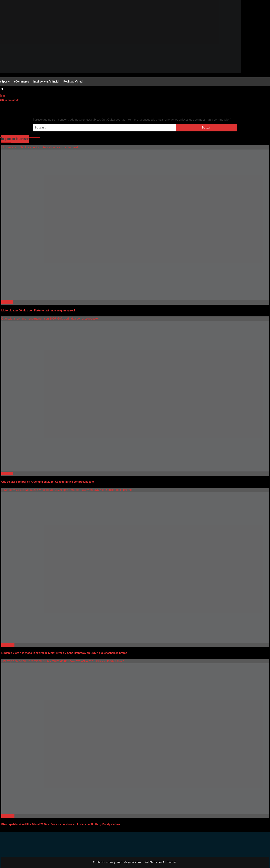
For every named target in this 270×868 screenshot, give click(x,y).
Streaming (8, 645)
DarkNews (150, 862)
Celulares (7, 302)
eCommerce (21, 82)
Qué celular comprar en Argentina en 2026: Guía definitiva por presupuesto (50, 319)
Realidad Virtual (73, 82)
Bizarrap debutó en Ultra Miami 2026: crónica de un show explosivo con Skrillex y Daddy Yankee (63, 661)
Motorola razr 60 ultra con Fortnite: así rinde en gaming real (40, 147)
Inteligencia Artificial (46, 82)
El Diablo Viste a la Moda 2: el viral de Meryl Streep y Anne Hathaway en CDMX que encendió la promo (67, 490)
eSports (5, 82)
